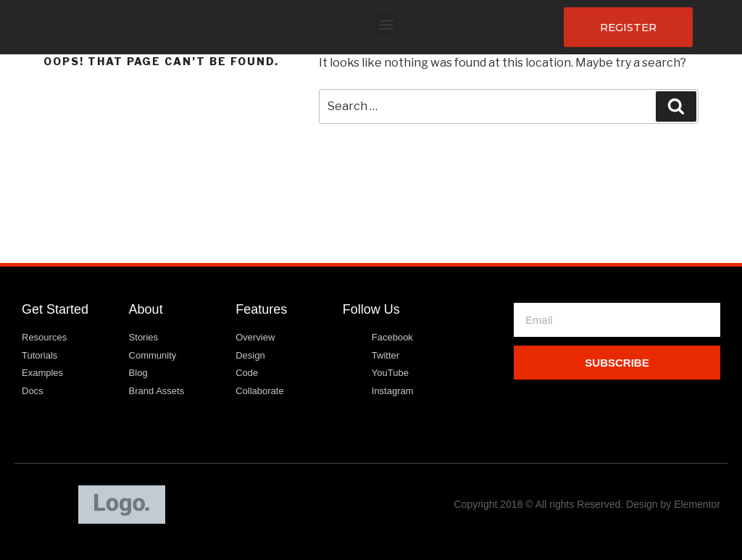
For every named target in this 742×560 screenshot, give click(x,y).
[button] (386, 24)
